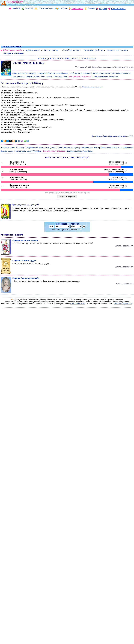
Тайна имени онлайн (12, 50)
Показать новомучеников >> (93, 87)
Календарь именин (71, 50)
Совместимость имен (117, 50)
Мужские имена (33, 50)
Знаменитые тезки (101, 73)
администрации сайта (123, 304)
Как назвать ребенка (93, 50)
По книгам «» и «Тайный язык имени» (104, 67)
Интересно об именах (14, 53)
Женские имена (51, 50)
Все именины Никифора (80, 77)
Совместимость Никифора (105, 77)
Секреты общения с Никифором (53, 73)
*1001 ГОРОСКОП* (78, 304)
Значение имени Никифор (24, 73)
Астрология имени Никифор (54, 77)
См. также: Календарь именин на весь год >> (112, 136)
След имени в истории (80, 73)
